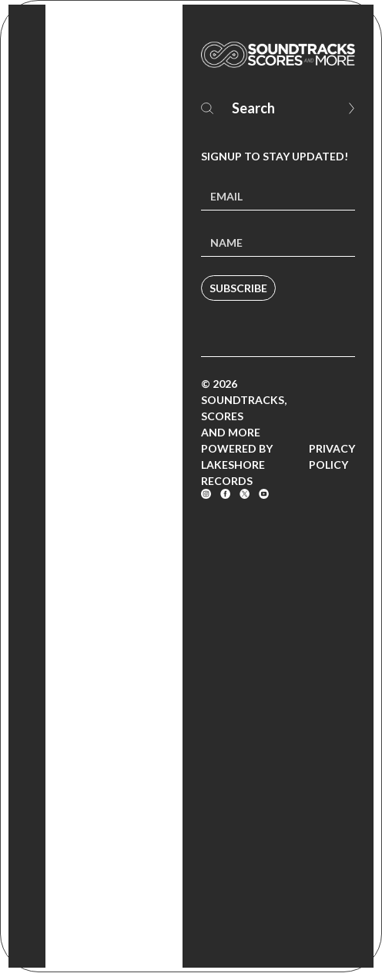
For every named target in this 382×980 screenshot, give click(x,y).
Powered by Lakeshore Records (237, 465)
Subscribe (238, 288)
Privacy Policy (332, 456)
